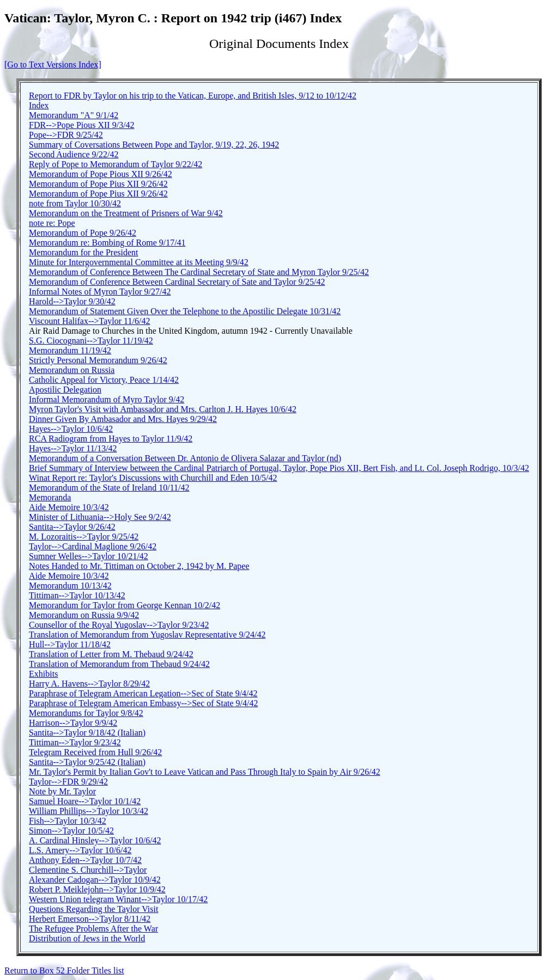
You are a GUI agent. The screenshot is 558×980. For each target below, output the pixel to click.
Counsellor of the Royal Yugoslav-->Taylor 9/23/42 (119, 625)
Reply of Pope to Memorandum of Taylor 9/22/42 (116, 164)
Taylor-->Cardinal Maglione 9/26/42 (93, 546)
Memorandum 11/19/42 (70, 350)
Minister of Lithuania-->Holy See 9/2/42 (100, 517)
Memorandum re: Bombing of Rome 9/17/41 (107, 243)
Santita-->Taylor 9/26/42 (72, 527)
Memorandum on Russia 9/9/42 (84, 615)
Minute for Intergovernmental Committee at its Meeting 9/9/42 (139, 262)
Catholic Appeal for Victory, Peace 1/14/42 (104, 380)
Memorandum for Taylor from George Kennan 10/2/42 (125, 605)
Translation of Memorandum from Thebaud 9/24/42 (119, 664)
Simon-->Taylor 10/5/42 (71, 831)
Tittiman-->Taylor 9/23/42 (75, 742)
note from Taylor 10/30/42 (75, 203)
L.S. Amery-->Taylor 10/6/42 (80, 850)
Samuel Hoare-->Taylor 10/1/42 (85, 801)
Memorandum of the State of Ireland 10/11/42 (109, 488)
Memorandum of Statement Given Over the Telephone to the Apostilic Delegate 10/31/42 (185, 311)
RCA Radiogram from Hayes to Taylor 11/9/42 (111, 439)
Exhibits (43, 674)
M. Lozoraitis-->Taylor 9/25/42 (84, 537)
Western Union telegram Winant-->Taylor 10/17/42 (118, 899)
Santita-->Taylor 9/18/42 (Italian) (87, 733)
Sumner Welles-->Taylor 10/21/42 (89, 556)
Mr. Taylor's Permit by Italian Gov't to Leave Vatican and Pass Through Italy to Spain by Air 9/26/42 (205, 772)
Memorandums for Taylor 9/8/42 (86, 713)
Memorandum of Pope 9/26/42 (83, 233)
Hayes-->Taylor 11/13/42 (73, 448)
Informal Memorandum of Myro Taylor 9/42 (107, 399)
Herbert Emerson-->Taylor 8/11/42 (90, 919)
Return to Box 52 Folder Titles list (64, 970)
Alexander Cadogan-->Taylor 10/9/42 (95, 880)
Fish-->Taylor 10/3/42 (68, 821)
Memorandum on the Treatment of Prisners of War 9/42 (126, 213)
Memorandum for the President (83, 252)
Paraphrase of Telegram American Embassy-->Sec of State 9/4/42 (143, 703)
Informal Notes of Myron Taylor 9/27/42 (100, 292)
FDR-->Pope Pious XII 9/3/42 (81, 125)
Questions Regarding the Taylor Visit (93, 909)
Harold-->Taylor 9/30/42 (72, 301)
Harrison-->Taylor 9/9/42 (73, 723)
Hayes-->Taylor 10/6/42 (71, 429)
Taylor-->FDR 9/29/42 (68, 782)
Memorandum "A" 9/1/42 (74, 115)
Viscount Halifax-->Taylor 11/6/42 (89, 321)
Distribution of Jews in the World (87, 938)
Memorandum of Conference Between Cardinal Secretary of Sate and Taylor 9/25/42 (177, 282)
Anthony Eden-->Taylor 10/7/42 (85, 860)
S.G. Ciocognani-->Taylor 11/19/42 (91, 341)
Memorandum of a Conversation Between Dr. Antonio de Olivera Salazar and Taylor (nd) (185, 458)
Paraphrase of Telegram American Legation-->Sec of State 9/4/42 (143, 693)
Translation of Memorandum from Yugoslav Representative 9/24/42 (147, 635)
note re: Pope (52, 223)
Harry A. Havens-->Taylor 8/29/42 (89, 684)
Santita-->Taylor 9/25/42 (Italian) (87, 762)
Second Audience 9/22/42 (74, 154)
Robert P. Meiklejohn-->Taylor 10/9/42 (97, 889)
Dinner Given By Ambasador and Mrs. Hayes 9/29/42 (123, 419)
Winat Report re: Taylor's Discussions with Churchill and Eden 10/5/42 (153, 478)
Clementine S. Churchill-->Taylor (88, 870)
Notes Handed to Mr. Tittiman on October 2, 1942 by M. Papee (139, 566)
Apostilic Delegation (65, 390)
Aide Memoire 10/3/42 (69, 507)
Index (39, 105)
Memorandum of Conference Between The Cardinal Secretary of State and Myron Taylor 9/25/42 (199, 272)
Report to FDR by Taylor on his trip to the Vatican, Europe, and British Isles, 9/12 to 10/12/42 (193, 96)
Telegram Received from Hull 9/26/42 (95, 752)
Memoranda (50, 497)
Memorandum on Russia (72, 370)
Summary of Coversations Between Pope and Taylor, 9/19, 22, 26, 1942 (154, 145)
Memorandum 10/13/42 (70, 586)
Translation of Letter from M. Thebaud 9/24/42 (111, 654)
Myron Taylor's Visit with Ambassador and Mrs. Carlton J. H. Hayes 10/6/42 (163, 409)
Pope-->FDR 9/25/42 (66, 135)
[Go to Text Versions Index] (53, 65)
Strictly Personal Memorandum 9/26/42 (98, 360)
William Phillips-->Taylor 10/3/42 (89, 811)
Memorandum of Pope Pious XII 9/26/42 (101, 174)
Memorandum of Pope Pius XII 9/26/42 (98, 184)
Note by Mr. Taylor (62, 791)
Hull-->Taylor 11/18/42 (70, 644)
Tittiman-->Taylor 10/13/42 (77, 595)
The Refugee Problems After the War (93, 929)
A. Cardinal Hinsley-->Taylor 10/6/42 (95, 840)
